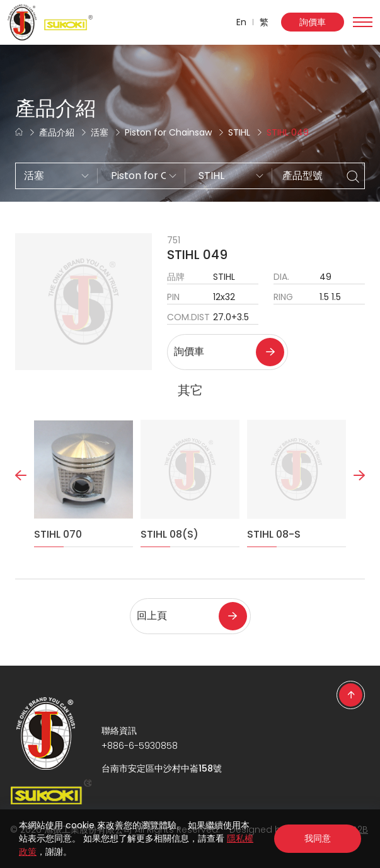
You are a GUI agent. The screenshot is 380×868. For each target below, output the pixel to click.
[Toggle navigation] (363, 22)
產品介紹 (57, 132)
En (241, 22)
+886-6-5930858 (140, 746)
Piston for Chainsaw (168, 132)
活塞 (100, 132)
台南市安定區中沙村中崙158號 (162, 768)
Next (359, 503)
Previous (21, 503)
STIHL (239, 132)
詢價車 (313, 22)
